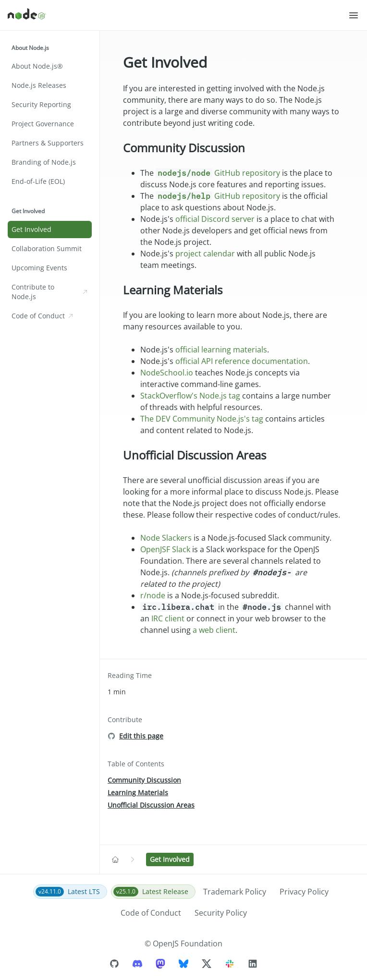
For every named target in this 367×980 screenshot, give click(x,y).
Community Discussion (184, 148)
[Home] (178, 15)
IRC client (168, 618)
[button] (354, 15)
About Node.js (30, 48)
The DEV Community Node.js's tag (202, 419)
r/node (153, 595)
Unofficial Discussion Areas (195, 455)
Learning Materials (173, 290)
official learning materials (221, 350)
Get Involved (28, 211)
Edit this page (141, 736)
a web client (214, 630)
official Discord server (215, 219)
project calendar (205, 254)
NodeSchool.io (167, 373)
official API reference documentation (242, 361)
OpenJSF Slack (165, 549)
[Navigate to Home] (115, 859)
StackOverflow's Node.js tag (190, 396)
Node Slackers (166, 538)
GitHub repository (218, 173)
